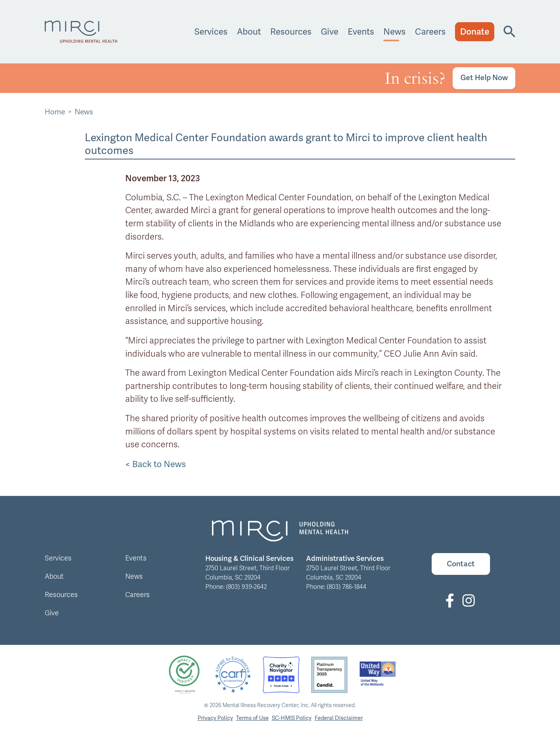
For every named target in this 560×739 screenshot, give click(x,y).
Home (55, 112)
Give (330, 32)
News (395, 32)
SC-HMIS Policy (292, 718)
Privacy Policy (215, 718)
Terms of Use (252, 718)
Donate (475, 32)
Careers (430, 32)
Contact (461, 564)
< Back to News (156, 464)
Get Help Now (484, 78)
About (249, 32)
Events (361, 32)
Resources (291, 32)
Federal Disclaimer (339, 718)
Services (211, 32)
